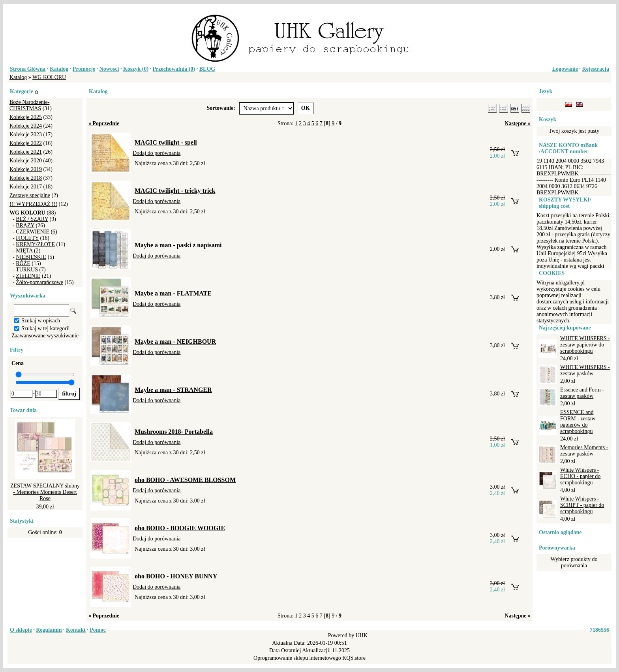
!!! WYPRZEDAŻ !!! (33, 204)
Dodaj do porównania (157, 153)
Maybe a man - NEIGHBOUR (175, 342)
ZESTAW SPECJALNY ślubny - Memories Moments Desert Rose (45, 492)
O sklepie (21, 630)
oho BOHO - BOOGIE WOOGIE (180, 528)
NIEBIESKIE (31, 257)
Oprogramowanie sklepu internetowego (297, 658)
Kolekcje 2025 (26, 117)
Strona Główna (28, 69)
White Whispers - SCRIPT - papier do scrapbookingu (582, 505)
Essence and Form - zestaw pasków (582, 393)
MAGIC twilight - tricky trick (175, 191)
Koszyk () (136, 69)
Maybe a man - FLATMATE (173, 293)
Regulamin (49, 630)
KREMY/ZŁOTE (35, 244)
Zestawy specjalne (30, 195)
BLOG (207, 69)
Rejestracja (596, 69)
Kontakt (76, 630)
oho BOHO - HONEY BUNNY (176, 576)
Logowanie (565, 69)
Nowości (109, 69)
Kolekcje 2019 (26, 169)
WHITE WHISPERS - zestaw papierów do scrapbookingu (585, 345)
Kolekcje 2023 (26, 135)
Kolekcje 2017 (26, 187)
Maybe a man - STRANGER (173, 390)
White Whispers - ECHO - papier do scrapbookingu (580, 476)
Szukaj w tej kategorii (45, 328)
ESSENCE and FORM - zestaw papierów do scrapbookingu (578, 422)
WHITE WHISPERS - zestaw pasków (585, 370)
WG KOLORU (49, 77)
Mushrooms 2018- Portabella (174, 432)
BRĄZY (25, 225)
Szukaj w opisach (41, 321)
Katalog (59, 69)
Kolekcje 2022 (26, 143)
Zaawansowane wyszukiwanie (45, 336)
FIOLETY (27, 238)
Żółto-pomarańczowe (39, 282)
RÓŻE (23, 263)
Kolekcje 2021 (26, 152)
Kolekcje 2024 (26, 126)
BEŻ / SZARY (32, 219)
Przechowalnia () (174, 69)
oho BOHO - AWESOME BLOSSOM (185, 480)
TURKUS (27, 270)
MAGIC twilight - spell (166, 142)
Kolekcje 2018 (26, 178)
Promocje (84, 69)
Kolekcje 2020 (26, 161)
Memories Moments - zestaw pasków (584, 451)
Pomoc (98, 630)
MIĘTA (24, 251)
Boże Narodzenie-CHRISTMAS (29, 105)
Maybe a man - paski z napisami (178, 245)
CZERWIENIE (33, 232)
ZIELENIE (28, 276)
